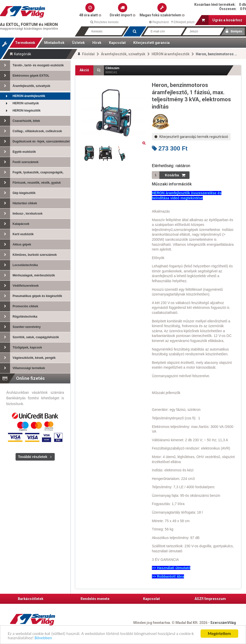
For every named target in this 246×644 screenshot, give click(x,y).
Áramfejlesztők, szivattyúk (123, 54)
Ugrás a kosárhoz (222, 20)
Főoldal (88, 54)
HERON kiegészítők (20, 111)
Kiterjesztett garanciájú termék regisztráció (191, 137)
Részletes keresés (104, 22)
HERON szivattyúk (19, 103)
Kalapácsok (15, 224)
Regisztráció (159, 22)
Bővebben (43, 638)
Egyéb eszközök (18, 152)
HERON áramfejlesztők (171, 54)
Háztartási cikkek (18, 203)
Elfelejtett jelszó (183, 22)
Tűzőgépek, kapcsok (21, 348)
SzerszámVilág (223, 623)
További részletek (33, 457)
